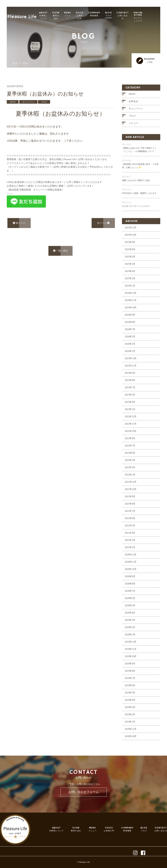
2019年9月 (130, 672)
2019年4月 (130, 708)
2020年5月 (130, 613)
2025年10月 (131, 243)
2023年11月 (130, 374)
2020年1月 (130, 642)
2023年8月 (130, 388)
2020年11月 (130, 570)
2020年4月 (130, 621)
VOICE (93, 16)
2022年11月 (130, 432)
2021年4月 (130, 541)
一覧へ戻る (61, 258)
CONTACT (137, 16)
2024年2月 (130, 352)
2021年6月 (130, 526)
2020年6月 (130, 606)
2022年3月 (130, 475)
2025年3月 (130, 286)
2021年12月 (131, 490)
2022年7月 (130, 454)
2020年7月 (130, 599)
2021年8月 (130, 512)
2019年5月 (130, 701)
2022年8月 (130, 446)
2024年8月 (130, 330)
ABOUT (57, 16)
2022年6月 (130, 461)
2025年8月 (130, 257)
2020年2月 (130, 635)
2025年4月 (130, 279)
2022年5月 (130, 468)
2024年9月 (130, 323)
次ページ (103, 231)
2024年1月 (130, 359)
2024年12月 (131, 301)
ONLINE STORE (153, 17)
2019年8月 (130, 679)
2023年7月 (130, 395)
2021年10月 (131, 497)
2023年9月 (130, 381)
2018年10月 (131, 744)
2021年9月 (130, 504)
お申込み (133, 109)
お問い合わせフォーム (83, 792)
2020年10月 (131, 577)
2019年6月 (130, 693)
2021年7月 (130, 519)
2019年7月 (130, 686)
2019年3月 (130, 715)
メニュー (133, 131)
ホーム (15, 63)
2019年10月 (131, 664)
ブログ (25, 63)
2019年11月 (130, 657)
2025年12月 (131, 236)
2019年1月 (130, 730)
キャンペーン (136, 117)
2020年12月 (131, 563)
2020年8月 (130, 592)
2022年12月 (131, 424)
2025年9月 (130, 250)
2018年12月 (131, 737)
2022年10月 (131, 439)
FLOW (70, 16)
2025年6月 (130, 265)
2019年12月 (131, 650)
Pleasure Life (23, 14)
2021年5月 (130, 533)
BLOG (122, 14)
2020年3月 (130, 628)
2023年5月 (130, 403)
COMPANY (108, 14)
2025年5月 (130, 272)
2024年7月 (130, 337)
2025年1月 (130, 294)
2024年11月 (130, 308)
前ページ (19, 231)
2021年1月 (130, 555)
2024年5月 (130, 345)
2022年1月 (130, 483)
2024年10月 (131, 315)
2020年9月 (130, 584)
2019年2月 (130, 722)
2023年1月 (130, 417)
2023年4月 (130, 410)
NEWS (132, 102)
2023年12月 (131, 366)
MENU (82, 16)
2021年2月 (130, 548)
